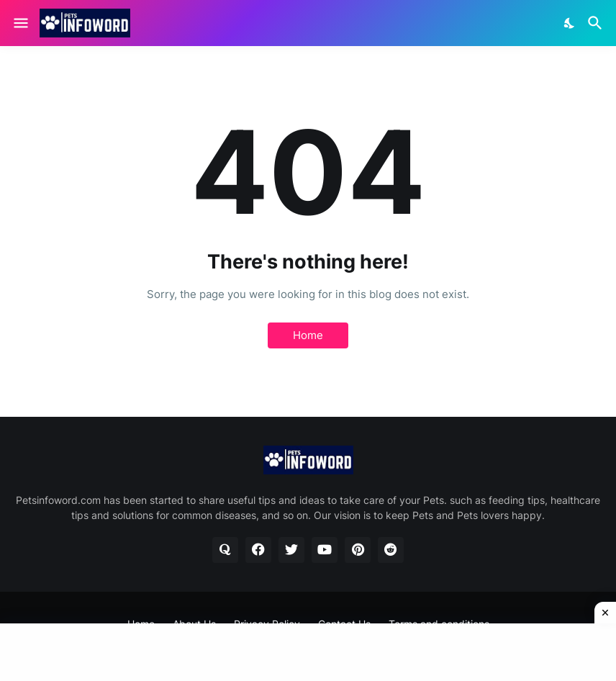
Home (308, 335)
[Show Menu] (20, 23)
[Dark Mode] (570, 23)
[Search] (597, 23)
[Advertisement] (308, 652)
